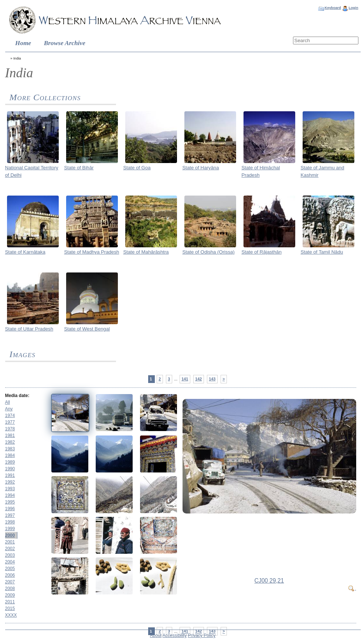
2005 (10, 569)
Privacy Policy (202, 635)
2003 (10, 555)
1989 (10, 462)
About (156, 635)
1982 (10, 442)
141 (185, 379)
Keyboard (333, 8)
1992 (10, 482)
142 (198, 379)
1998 (10, 522)
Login (353, 8)
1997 (10, 515)
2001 (10, 542)
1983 (10, 449)
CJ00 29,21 (269, 581)
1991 (10, 475)
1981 (10, 435)
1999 (10, 529)
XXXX (11, 615)
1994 (10, 495)
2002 (10, 549)
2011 (10, 602)
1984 (10, 455)
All (8, 402)
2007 (10, 582)
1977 (10, 422)
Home (23, 43)
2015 (10, 609)
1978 (10, 429)
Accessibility (175, 635)
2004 (10, 562)
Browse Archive (65, 43)
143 (212, 379)
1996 (10, 509)
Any (9, 409)
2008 (10, 589)
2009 (10, 595)
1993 (10, 489)
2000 (10, 535)
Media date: (17, 396)
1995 (10, 502)
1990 (10, 469)
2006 (10, 575)
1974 (10, 416)
